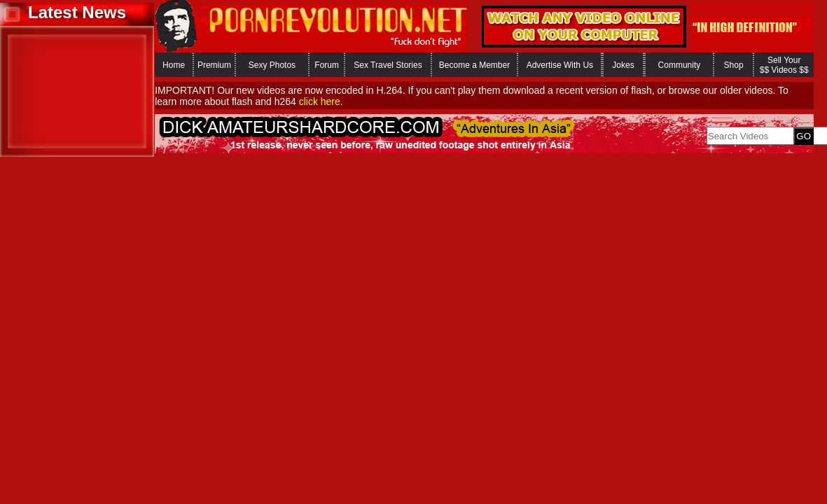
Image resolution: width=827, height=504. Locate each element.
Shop (734, 65)
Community (680, 65)
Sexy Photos (272, 65)
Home (174, 65)
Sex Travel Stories (388, 65)
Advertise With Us (560, 65)
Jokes (623, 65)
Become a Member (474, 65)
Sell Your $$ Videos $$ (784, 65)
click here (320, 101)
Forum (327, 65)
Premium (214, 65)
